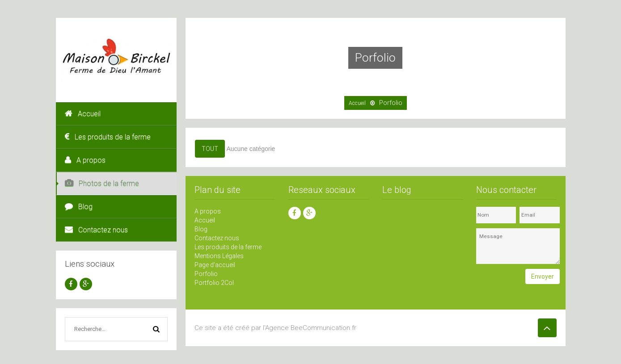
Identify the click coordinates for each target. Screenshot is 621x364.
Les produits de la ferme (108, 137)
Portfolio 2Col (214, 283)
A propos (85, 160)
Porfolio (206, 274)
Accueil (83, 114)
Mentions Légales (219, 256)
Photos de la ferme (102, 183)
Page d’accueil (215, 265)
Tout (210, 149)
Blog (79, 207)
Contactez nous (96, 230)
